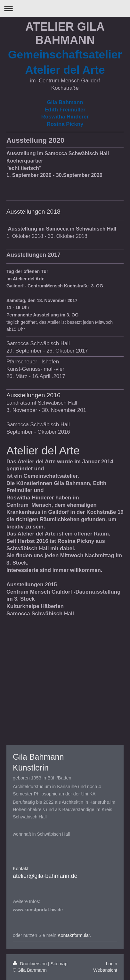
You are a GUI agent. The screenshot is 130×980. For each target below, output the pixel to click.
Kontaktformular (74, 935)
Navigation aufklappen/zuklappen (65, 8)
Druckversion (30, 964)
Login (112, 964)
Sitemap (59, 964)
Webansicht (105, 970)
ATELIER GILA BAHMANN (65, 33)
